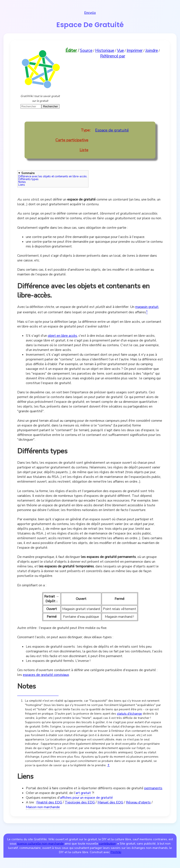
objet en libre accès (62, 336)
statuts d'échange (129, 714)
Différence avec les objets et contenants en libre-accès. (53, 177)
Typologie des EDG (80, 802)
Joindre (152, 51)
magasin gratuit (147, 307)
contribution (107, 843)
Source (86, 51)
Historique (105, 51)
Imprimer (135, 51)
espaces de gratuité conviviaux (46, 675)
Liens (22, 185)
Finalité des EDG (49, 802)
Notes (22, 182)
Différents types (28, 179)
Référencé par (113, 56)
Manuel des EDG (110, 802)
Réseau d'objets (138, 802)
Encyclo (90, 13)
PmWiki (116, 852)
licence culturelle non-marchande (40, 843)
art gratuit (83, 793)
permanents (153, 788)
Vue (120, 51)
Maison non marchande (43, 807)
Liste (84, 150)
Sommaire (28, 173)
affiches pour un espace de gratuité (86, 798)
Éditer (71, 51)
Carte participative (72, 140)
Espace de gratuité (112, 130)
